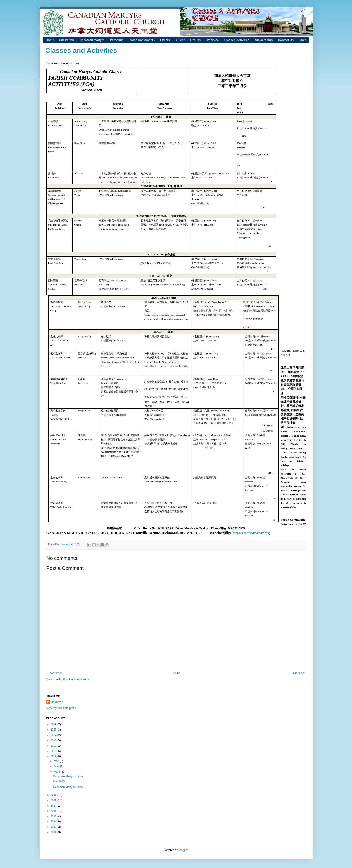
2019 (54, 795)
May (57, 761)
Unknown (65, 544)
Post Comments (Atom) (77, 679)
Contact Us (286, 40)
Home (50, 40)
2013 (54, 827)
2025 (54, 730)
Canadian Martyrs (92, 40)
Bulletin (180, 40)
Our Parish (66, 40)
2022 (54, 746)
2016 (54, 811)
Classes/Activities (237, 40)
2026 (54, 724)
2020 (54, 756)
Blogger (183, 850)
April (57, 766)
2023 (54, 740)
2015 (54, 816)
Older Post (298, 673)
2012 (54, 832)
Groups (195, 40)
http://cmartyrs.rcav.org (251, 533)
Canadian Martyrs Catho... (69, 776)
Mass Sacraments (142, 40)
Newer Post (55, 673)
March (58, 772)
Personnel (117, 40)
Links (302, 40)
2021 (54, 751)
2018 (54, 800)
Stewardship (264, 40)
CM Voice (212, 40)
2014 (54, 822)
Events (165, 40)
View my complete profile (62, 708)
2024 (54, 735)
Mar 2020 (59, 782)
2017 (54, 806)
